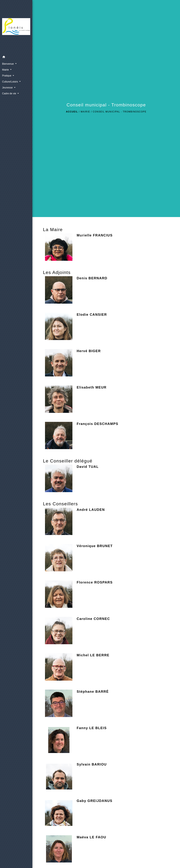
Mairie (85, 112)
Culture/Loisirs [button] (10, 82)
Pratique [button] (7, 76)
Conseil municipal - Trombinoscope (120, 112)
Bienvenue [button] (8, 64)
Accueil (72, 112)
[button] (16, 57)
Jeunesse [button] (8, 88)
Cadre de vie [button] (9, 93)
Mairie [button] (6, 70)
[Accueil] (16, 27)
